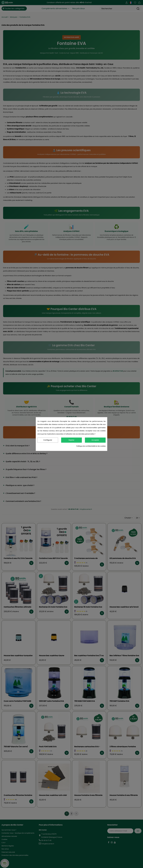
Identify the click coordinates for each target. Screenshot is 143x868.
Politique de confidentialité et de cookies (91, 446)
